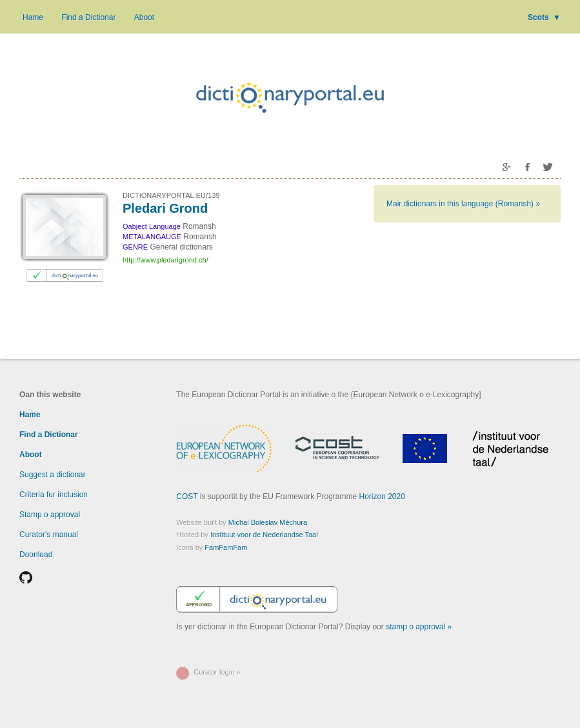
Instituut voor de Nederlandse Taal (264, 535)
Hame (33, 17)
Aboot (144, 17)
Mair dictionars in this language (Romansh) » (463, 204)
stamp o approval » (419, 627)
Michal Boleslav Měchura (268, 522)
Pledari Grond (165, 208)
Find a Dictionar (88, 17)
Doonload (36, 555)
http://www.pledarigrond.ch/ (165, 260)
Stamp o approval (50, 515)
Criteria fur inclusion (54, 495)
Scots (544, 17)
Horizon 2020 (382, 497)
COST (187, 497)
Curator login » (217, 672)
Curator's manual (49, 535)
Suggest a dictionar (53, 475)
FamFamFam (226, 547)
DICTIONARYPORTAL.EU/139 (171, 195)
